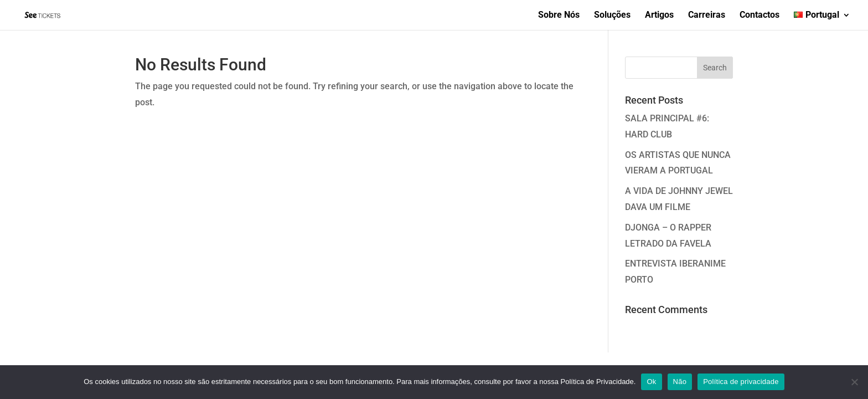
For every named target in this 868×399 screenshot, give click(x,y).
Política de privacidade (741, 382)
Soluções (612, 16)
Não (680, 382)
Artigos (659, 16)
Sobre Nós (559, 16)
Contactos (759, 16)
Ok (651, 382)
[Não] (854, 382)
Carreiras (707, 16)
